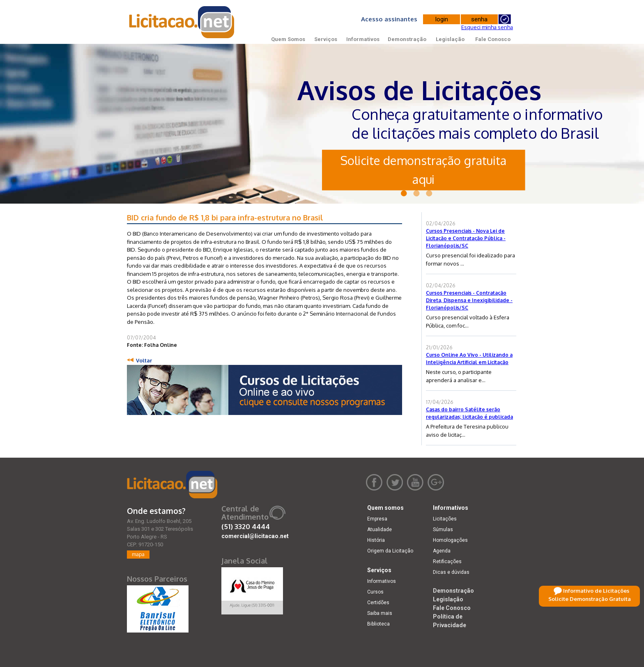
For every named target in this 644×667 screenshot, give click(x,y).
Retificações (447, 562)
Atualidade (379, 529)
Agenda (442, 551)
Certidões (378, 603)
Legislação (450, 39)
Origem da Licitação (390, 551)
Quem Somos (288, 39)
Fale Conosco (493, 39)
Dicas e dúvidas (451, 572)
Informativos (363, 39)
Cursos (375, 592)
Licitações (445, 519)
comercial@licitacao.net (255, 536)
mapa (138, 554)
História (376, 540)
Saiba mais (380, 613)
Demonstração (407, 39)
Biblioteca (378, 624)
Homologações (450, 540)
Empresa (377, 519)
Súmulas (443, 529)
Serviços (326, 39)
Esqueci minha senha (487, 27)
